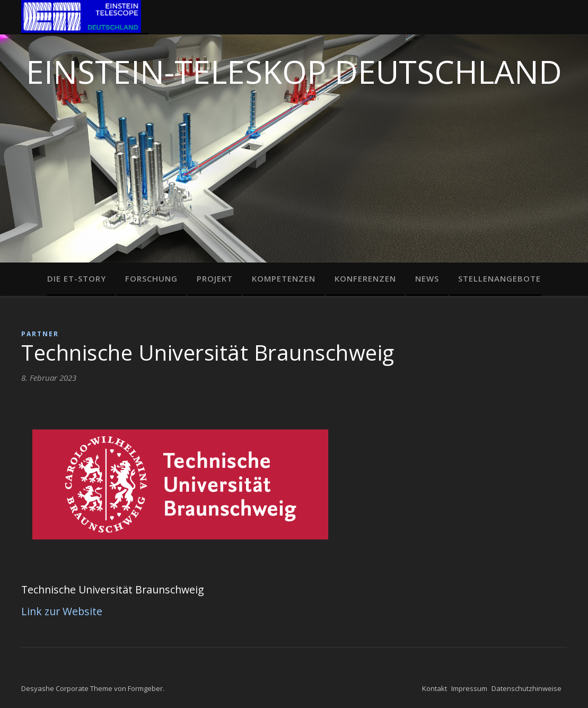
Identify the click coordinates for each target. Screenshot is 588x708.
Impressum (469, 688)
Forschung (151, 278)
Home (85, 17)
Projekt (215, 278)
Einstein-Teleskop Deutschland (294, 69)
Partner (40, 334)
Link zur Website (62, 611)
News (427, 278)
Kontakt (435, 688)
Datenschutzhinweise (526, 688)
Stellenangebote (499, 278)
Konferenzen (365, 278)
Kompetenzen (284, 278)
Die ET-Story (77, 278)
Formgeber (145, 688)
